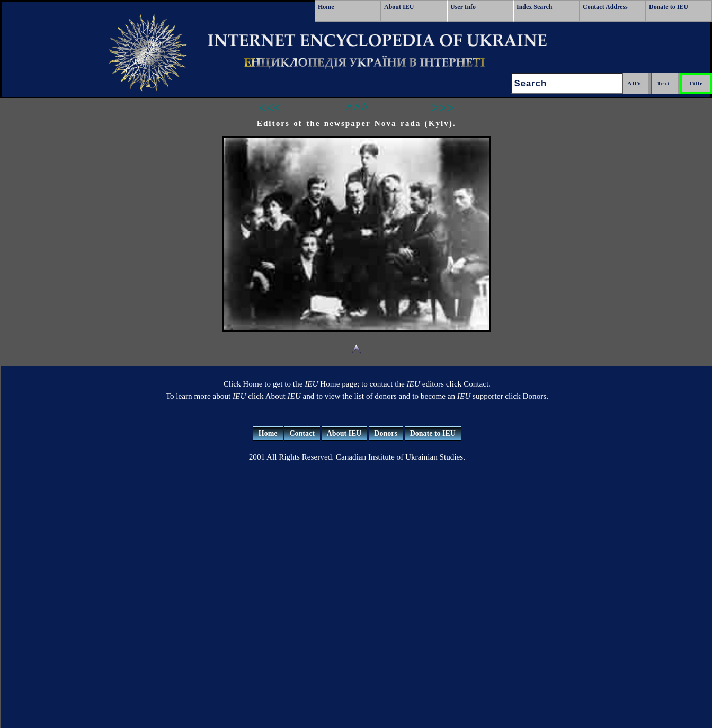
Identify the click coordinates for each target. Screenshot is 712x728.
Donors (386, 433)
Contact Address (605, 7)
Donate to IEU (669, 7)
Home (326, 7)
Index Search (534, 7)
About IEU (399, 7)
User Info (463, 7)
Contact (302, 433)
